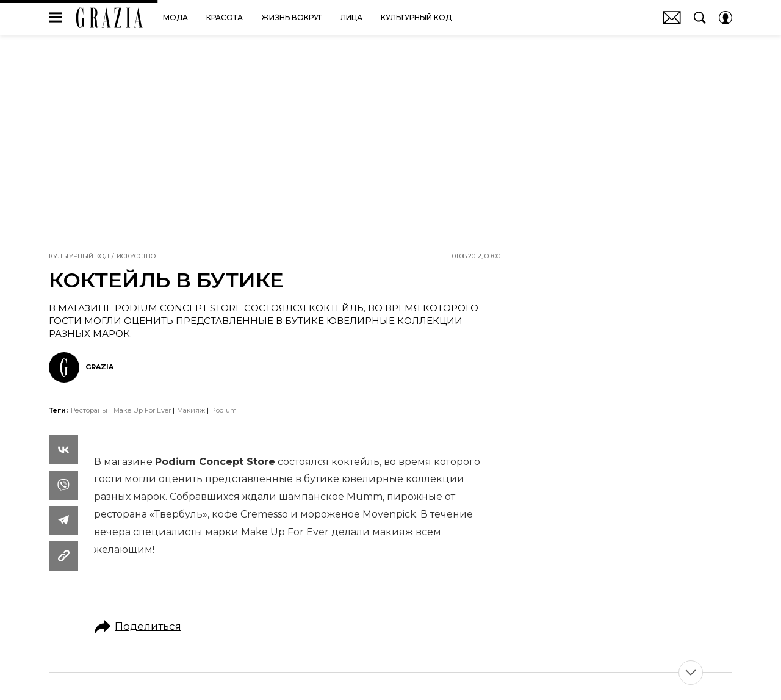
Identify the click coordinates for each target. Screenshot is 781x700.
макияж (191, 410)
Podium (224, 410)
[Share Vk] (63, 450)
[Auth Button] (725, 18)
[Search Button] (700, 18)
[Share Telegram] (63, 521)
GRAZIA (110, 18)
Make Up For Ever (142, 410)
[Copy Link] (63, 556)
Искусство (136, 256)
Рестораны (89, 410)
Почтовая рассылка (672, 18)
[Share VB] (63, 485)
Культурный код (79, 256)
